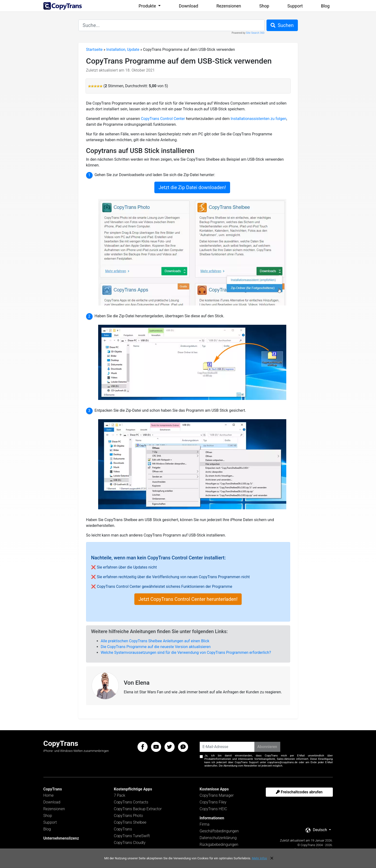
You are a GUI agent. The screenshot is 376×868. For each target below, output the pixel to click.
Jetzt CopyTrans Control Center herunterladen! (188, 599)
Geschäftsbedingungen (219, 831)
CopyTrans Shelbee (130, 822)
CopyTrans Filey (213, 802)
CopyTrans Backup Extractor (138, 809)
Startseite (94, 50)
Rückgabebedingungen (219, 845)
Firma (205, 824)
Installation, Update (123, 50)
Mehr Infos (259, 858)
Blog (325, 6)
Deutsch (317, 830)
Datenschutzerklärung (218, 838)
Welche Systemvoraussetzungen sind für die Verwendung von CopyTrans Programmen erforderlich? (186, 653)
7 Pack (120, 795)
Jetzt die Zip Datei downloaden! (192, 187)
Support (295, 6)
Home (49, 795)
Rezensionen (229, 6)
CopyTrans (123, 829)
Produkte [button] (148, 6)
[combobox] (171, 25)
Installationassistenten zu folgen (258, 119)
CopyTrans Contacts (131, 802)
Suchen (282, 25)
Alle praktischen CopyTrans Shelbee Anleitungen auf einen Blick (155, 641)
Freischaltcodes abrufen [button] (299, 792)
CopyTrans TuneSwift (132, 836)
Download (188, 6)
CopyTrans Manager (217, 795)
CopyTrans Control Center (163, 119)
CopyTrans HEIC (213, 809)
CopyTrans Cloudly (130, 843)
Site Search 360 (255, 33)
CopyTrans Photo (128, 816)
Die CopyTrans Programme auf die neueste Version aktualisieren (156, 647)
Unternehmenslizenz (61, 838)
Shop (264, 6)
